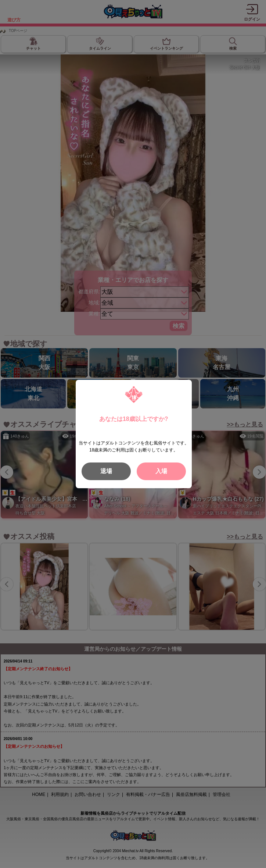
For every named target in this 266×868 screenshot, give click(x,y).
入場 (161, 471)
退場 (106, 471)
